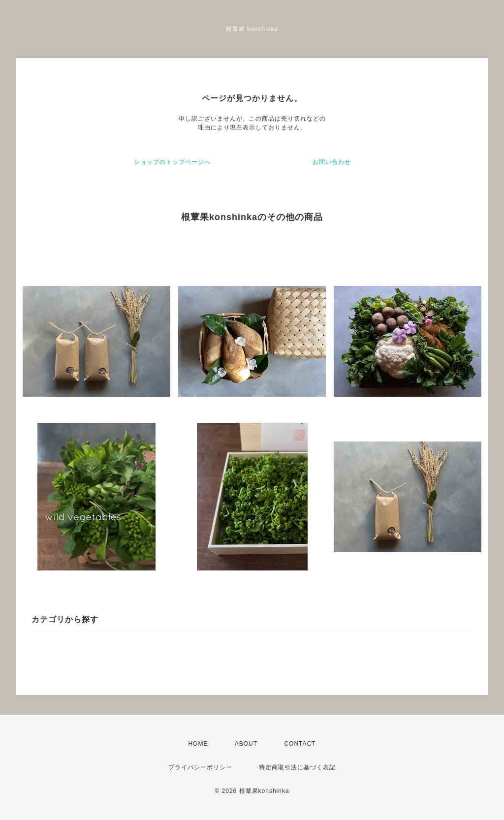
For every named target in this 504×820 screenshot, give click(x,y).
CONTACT (300, 744)
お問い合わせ (332, 162)
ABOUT (246, 744)
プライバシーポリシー (200, 767)
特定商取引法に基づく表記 (297, 767)
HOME (198, 744)
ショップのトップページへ (172, 162)
